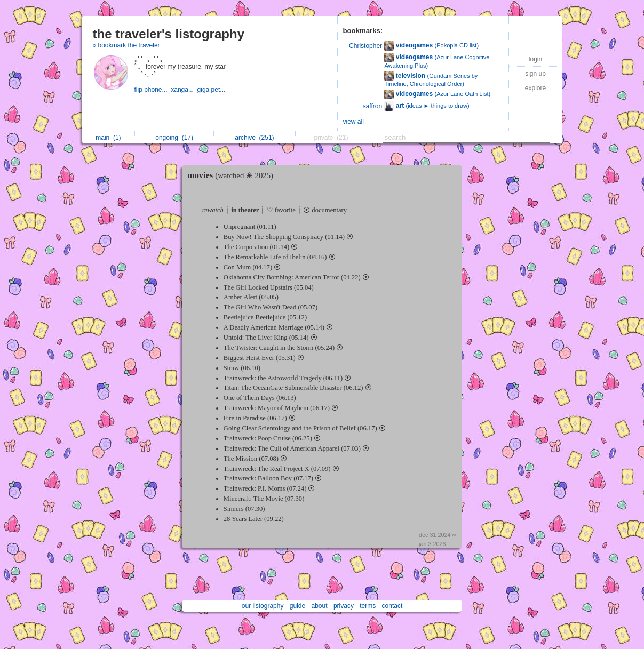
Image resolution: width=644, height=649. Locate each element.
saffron (372, 106)
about (320, 606)
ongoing (174, 138)
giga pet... (212, 90)
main (108, 138)
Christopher (365, 46)
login (535, 59)
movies (233, 175)
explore (535, 88)
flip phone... (153, 90)
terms (368, 606)
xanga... (184, 90)
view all (353, 122)
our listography (263, 606)
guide (297, 606)
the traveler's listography (169, 34)
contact (392, 606)
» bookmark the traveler (126, 45)
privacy (344, 606)
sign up (535, 74)
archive (254, 138)
